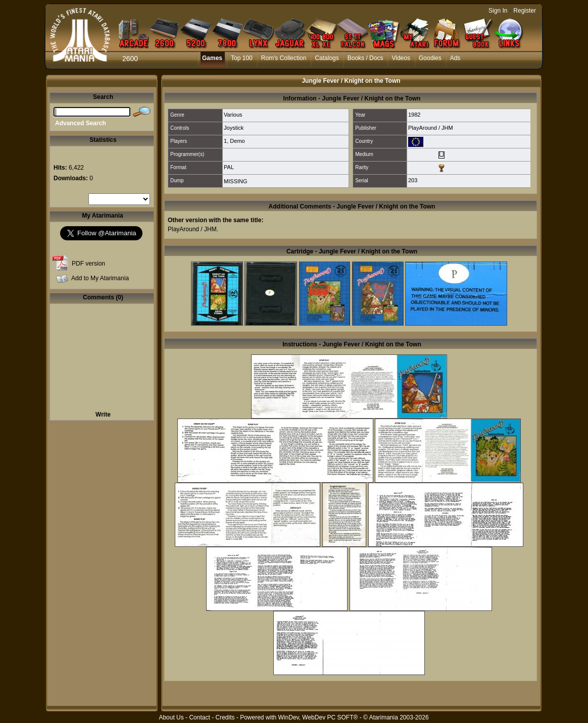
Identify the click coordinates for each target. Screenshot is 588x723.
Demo (237, 141)
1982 (414, 115)
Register (525, 11)
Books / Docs (365, 58)
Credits (225, 717)
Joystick (234, 128)
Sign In (498, 11)
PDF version (88, 264)
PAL (229, 167)
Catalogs (327, 58)
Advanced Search (81, 123)
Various (233, 115)
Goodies (430, 58)
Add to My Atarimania (100, 278)
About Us (171, 717)
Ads (455, 58)
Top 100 (242, 58)
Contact (199, 717)
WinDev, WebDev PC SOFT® (318, 717)
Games (212, 58)
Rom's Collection (284, 58)
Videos (401, 58)
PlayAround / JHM (431, 128)
